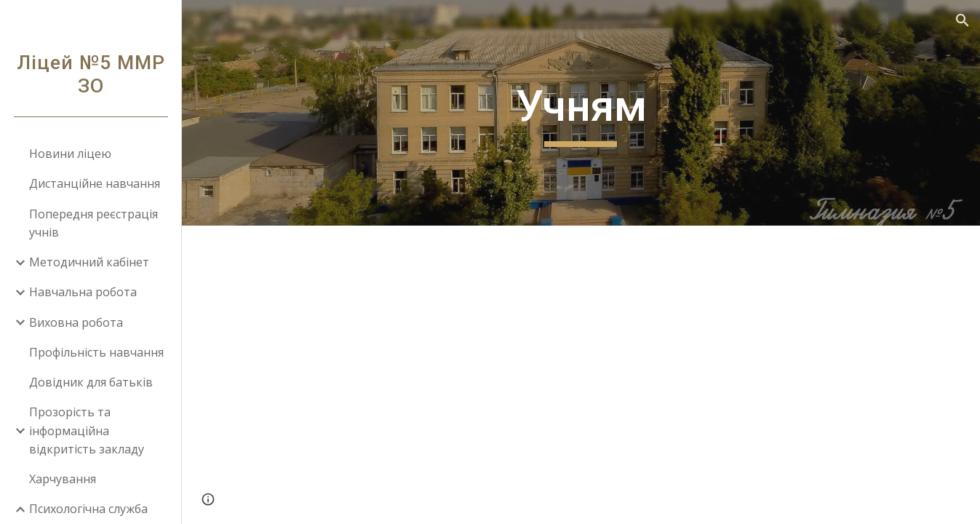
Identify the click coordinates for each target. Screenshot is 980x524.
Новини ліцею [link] (70, 154)
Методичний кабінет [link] (89, 262)
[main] (581, 113)
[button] (963, 20)
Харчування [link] (63, 479)
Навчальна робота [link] (83, 292)
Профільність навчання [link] (96, 352)
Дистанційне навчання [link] (95, 183)
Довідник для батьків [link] (91, 382)
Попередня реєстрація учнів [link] (93, 223)
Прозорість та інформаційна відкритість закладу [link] (87, 430)
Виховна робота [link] (76, 322)
